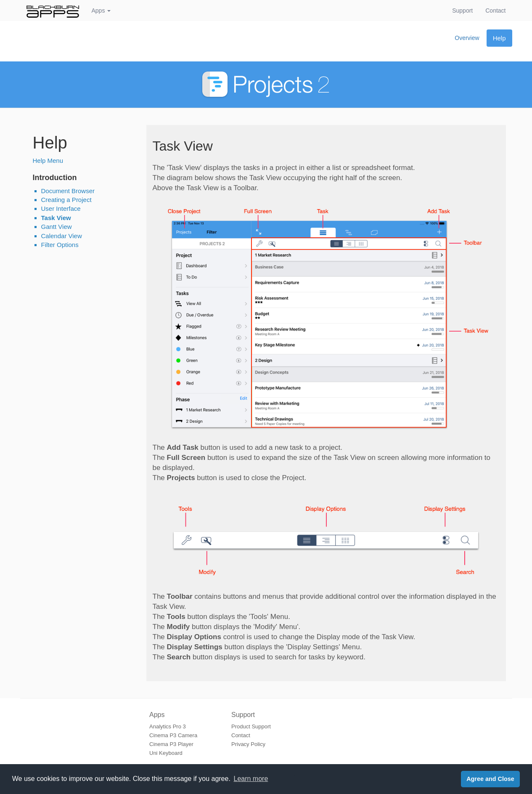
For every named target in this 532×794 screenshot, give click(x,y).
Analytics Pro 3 (168, 726)
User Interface (61, 208)
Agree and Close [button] (490, 779)
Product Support (251, 726)
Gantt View (57, 227)
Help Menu (48, 161)
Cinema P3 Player (171, 744)
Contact (499, 10)
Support (462, 11)
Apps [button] (101, 11)
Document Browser (68, 191)
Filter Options (60, 245)
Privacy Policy (248, 744)
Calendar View (62, 236)
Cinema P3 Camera (173, 735)
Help (499, 38)
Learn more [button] (251, 779)
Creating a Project (66, 200)
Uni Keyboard (166, 753)
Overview (467, 38)
